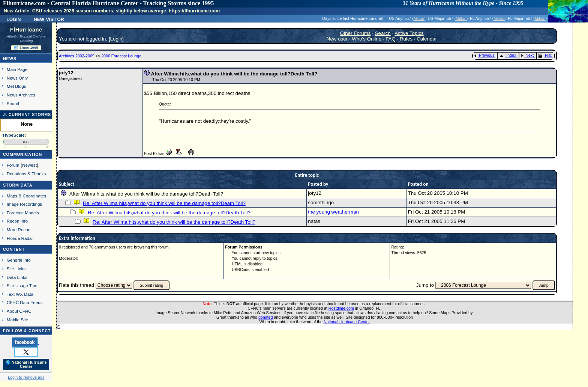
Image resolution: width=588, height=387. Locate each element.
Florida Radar (20, 238)
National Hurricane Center (347, 322)
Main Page (17, 69)
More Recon (19, 230)
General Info (19, 260)
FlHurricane (26, 30)
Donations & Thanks (26, 174)
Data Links (17, 277)
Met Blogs (16, 86)
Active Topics (409, 33)
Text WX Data (20, 294)
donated (266, 317)
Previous (484, 55)
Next (527, 55)
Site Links (16, 269)
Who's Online (367, 39)
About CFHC (19, 311)
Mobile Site (18, 320)
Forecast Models (23, 213)
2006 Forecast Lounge (121, 56)
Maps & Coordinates (26, 196)
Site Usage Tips (22, 285)
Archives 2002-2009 (77, 56)
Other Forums (355, 33)
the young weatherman (333, 212)
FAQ (391, 39)
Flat (545, 55)
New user (337, 39)
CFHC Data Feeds (25, 302)
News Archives (21, 95)
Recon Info (17, 221)
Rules (406, 39)
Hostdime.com (341, 308)
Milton (419, 18)
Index (508, 55)
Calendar (427, 39)
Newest (29, 165)
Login (13, 19)
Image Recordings (24, 204)
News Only (17, 78)
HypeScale (14, 135)
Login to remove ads (26, 377)
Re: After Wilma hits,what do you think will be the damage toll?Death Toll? (164, 203)
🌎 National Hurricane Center (26, 364)
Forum (13, 165)
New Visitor (49, 19)
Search (14, 103)
